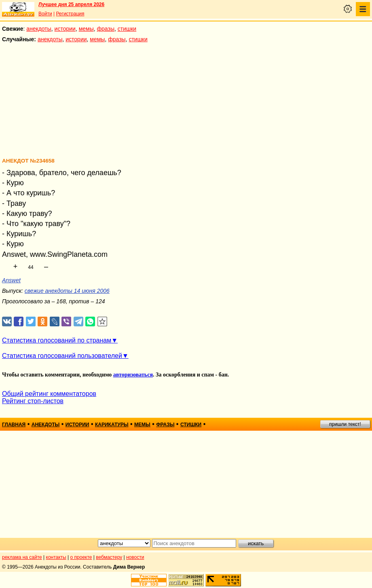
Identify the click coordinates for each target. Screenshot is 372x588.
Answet (11, 280)
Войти (45, 14)
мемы (86, 29)
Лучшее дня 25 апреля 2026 (71, 4)
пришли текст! (345, 424)
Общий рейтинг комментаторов (49, 394)
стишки (127, 29)
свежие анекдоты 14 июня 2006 (67, 291)
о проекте (81, 557)
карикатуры (112, 425)
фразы (106, 29)
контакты (56, 557)
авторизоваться (133, 375)
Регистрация (70, 14)
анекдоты (39, 29)
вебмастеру (109, 557)
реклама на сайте (22, 557)
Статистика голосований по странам (57, 340)
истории (65, 29)
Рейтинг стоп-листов (33, 401)
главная (14, 425)
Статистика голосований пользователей (62, 356)
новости (135, 557)
